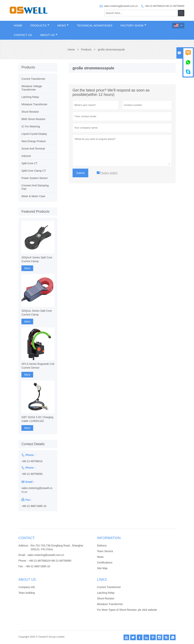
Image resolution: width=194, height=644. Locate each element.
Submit (81, 173)
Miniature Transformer (34, 104)
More (27, 268)
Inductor (26, 156)
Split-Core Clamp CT (34, 171)
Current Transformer (33, 79)
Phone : (23, 561)
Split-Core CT (29, 163)
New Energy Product (34, 141)
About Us (49, 35)
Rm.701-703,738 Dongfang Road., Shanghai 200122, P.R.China (57, 547)
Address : (24, 546)
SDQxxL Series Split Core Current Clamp (37, 313)
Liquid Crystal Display (34, 134)
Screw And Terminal (33, 149)
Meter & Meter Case (33, 196)
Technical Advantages (95, 25)
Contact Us (23, 35)
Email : (22, 555)
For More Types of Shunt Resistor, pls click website (127, 610)
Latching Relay (30, 97)
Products (40, 25)
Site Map (102, 568)
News (63, 25)
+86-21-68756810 (32, 461)
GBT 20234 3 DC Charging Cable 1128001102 (37, 419)
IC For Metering (31, 126)
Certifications (105, 563)
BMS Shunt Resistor (33, 119)
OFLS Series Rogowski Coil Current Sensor (38, 366)
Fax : (21, 566)
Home (18, 25)
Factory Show (133, 25)
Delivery (102, 546)
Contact (27, 538)
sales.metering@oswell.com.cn (121, 6)
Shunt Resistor (30, 112)
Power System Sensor (35, 178)
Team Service (105, 551)
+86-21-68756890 (32, 474)
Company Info (27, 587)
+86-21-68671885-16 (34, 506)
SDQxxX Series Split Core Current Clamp (37, 259)
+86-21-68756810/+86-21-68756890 (164, 6)
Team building (27, 593)
